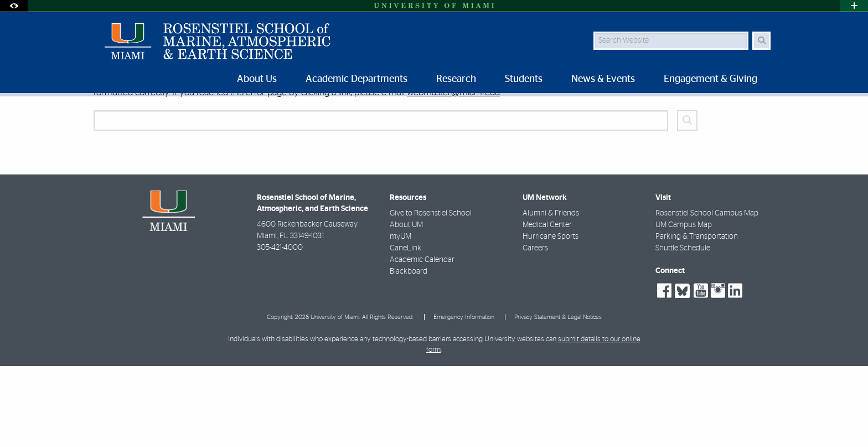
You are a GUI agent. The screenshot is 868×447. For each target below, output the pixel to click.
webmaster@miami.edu (453, 173)
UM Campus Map (684, 306)
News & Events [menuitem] (603, 79)
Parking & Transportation (697, 317)
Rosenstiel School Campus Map (707, 294)
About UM (406, 306)
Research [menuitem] (456, 79)
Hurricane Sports (551, 317)
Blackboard (409, 352)
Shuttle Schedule (683, 329)
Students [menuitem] (524, 79)
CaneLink (405, 329)
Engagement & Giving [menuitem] (711, 79)
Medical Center (547, 306)
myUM (401, 317)
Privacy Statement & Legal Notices (558, 398)
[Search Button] (761, 41)
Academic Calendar (422, 341)
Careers (535, 329)
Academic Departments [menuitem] (356, 79)
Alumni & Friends (551, 294)
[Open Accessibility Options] (14, 6)
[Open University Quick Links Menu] (854, 6)
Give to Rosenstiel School (431, 294)
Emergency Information (464, 398)
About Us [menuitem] (257, 79)
